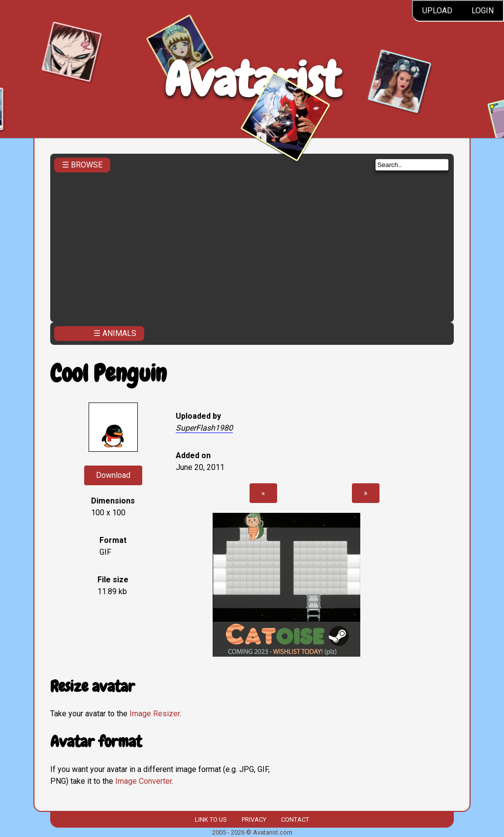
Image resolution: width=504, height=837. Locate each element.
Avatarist (252, 80)
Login (483, 11)
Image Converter (143, 781)
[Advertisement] (252, 244)
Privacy (254, 820)
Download (113, 475)
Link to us (211, 820)
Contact (295, 820)
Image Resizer (155, 714)
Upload (437, 11)
